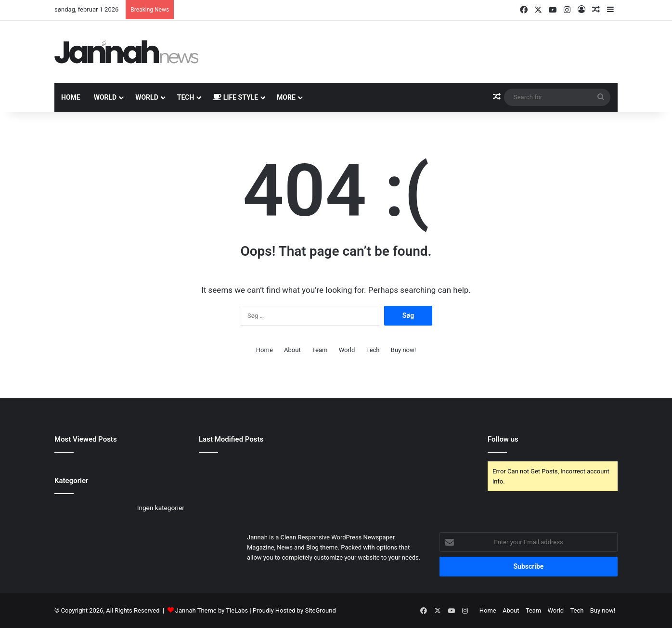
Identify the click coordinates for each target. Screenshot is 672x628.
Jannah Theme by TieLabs (212, 610)
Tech (186, 97)
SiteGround (320, 610)
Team (320, 350)
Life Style (235, 97)
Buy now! (403, 350)
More (286, 97)
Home (71, 97)
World (105, 97)
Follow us (503, 439)
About (292, 350)
